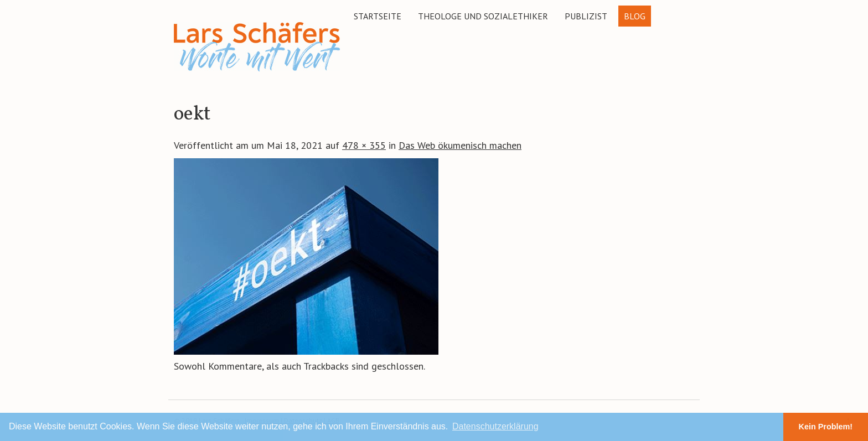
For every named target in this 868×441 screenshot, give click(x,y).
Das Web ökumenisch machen (460, 145)
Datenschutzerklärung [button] (495, 426)
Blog (635, 16)
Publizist (586, 16)
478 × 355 (364, 145)
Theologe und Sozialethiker (483, 16)
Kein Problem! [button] (826, 427)
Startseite (378, 16)
